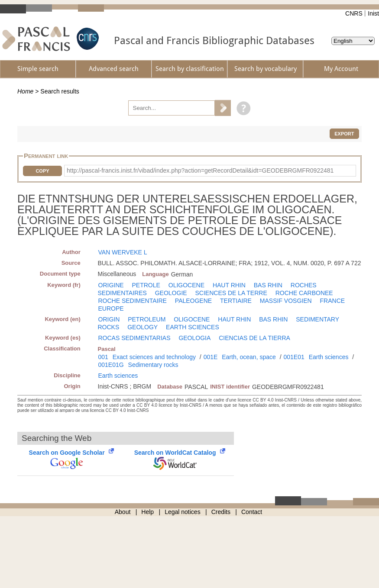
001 (103, 357)
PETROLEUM (147, 319)
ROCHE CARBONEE (304, 293)
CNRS (354, 13)
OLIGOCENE (186, 285)
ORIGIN (109, 319)
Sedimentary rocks (153, 365)
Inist (373, 13)
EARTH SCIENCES (193, 327)
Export (344, 134)
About (123, 512)
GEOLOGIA (194, 338)
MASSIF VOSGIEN (286, 301)
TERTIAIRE (236, 301)
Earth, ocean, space (249, 357)
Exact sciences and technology (154, 357)
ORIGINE (111, 285)
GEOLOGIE (171, 293)
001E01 (294, 357)
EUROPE (111, 308)
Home (25, 91)
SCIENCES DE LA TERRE (231, 293)
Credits (221, 512)
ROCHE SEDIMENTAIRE (133, 301)
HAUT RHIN (229, 285)
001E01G (111, 365)
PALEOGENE (193, 301)
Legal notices (183, 512)
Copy (42, 171)
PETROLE (146, 285)
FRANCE (333, 301)
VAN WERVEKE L (123, 252)
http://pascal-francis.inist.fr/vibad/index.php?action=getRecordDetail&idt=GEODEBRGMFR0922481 (200, 170)
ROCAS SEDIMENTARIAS (134, 338)
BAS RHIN (268, 285)
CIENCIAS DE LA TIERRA (254, 338)
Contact (252, 512)
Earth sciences (329, 357)
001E (211, 357)
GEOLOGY (143, 327)
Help (147, 512)
